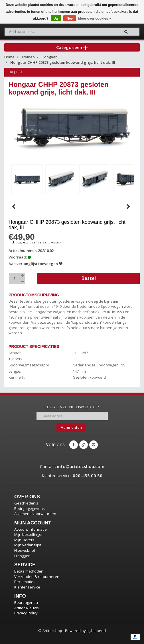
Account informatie (31, 529)
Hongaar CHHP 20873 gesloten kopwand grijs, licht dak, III (63, 62)
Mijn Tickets (24, 540)
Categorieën (72, 47)
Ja (56, 19)
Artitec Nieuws (27, 608)
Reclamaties (25, 582)
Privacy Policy (26, 613)
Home (9, 57)
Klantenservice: (72, 475)
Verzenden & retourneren (37, 577)
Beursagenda (26, 602)
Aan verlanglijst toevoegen (36, 264)
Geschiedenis (26, 503)
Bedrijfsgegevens (30, 508)
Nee (70, 19)
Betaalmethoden (29, 571)
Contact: (72, 466)
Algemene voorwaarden (35, 514)
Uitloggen (22, 556)
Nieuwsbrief (25, 550)
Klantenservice (27, 587)
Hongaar (49, 57)
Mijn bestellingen (29, 534)
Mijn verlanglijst (28, 545)
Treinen (28, 57)
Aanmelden (71, 427)
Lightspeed (96, 631)
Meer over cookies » (95, 19)
